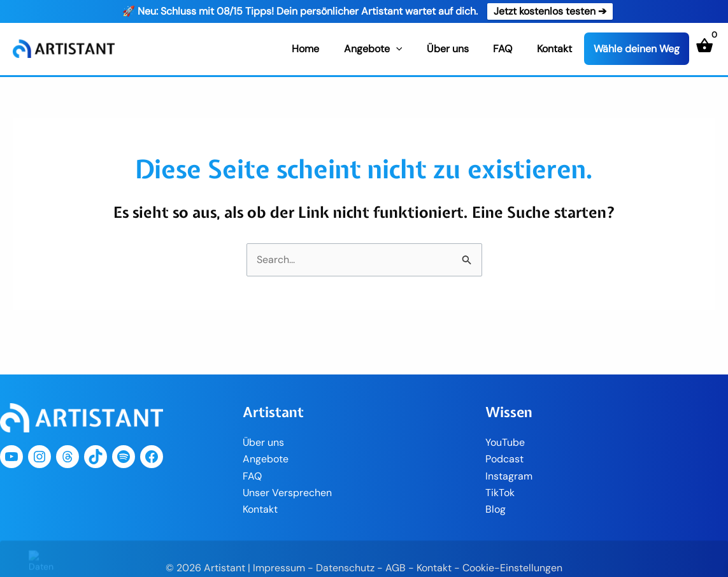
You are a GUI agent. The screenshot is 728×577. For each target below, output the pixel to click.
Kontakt (556, 49)
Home (325, 49)
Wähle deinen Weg (637, 49)
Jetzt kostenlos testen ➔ (550, 11)
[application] (411, 49)
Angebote (388, 49)
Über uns (458, 49)
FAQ (509, 49)
